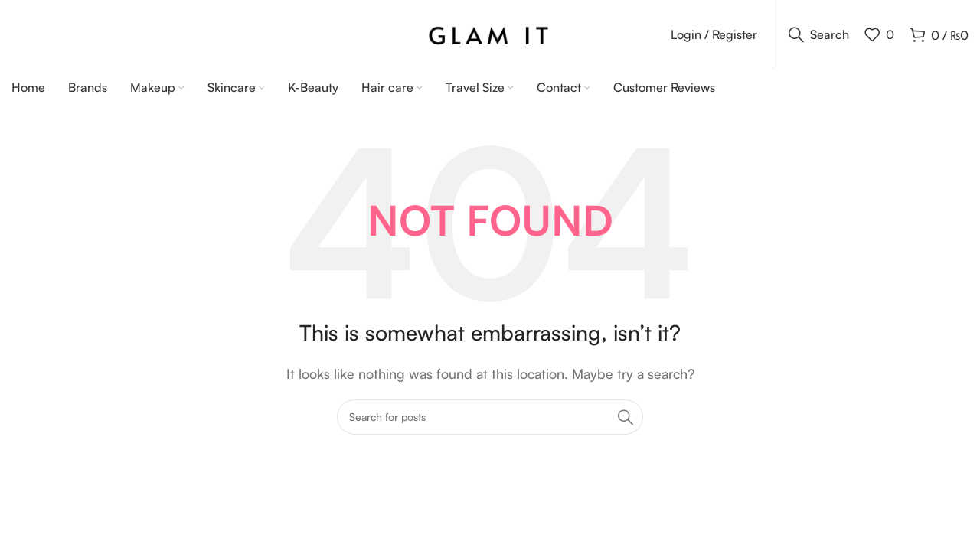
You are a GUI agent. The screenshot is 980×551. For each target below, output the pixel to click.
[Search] (819, 34)
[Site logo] (490, 33)
